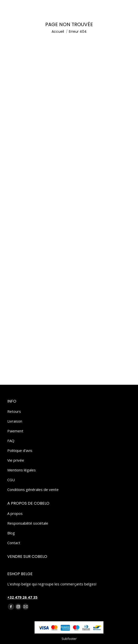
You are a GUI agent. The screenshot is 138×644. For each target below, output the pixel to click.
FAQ (11, 441)
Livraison (15, 421)
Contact (14, 543)
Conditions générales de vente (33, 489)
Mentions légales (22, 470)
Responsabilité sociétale (28, 523)
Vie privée (16, 460)
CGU (11, 480)
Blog (11, 533)
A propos (15, 513)
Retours (14, 411)
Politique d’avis (20, 450)
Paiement (15, 431)
